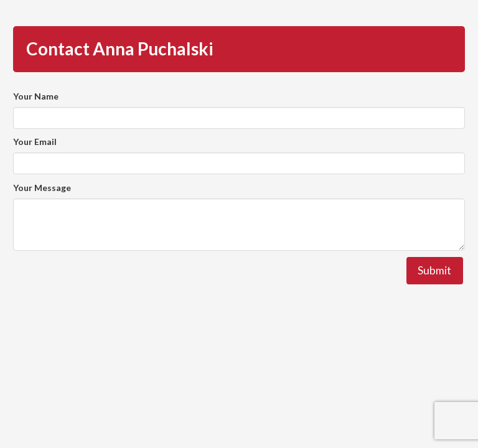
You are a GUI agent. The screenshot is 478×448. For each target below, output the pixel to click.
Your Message (42, 188)
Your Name (36, 96)
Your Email (35, 142)
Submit (434, 270)
